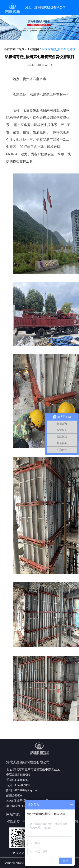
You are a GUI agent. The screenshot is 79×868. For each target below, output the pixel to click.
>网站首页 (13, 822)
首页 (21, 49)
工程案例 (33, 49)
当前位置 (10, 49)
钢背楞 (55, 118)
